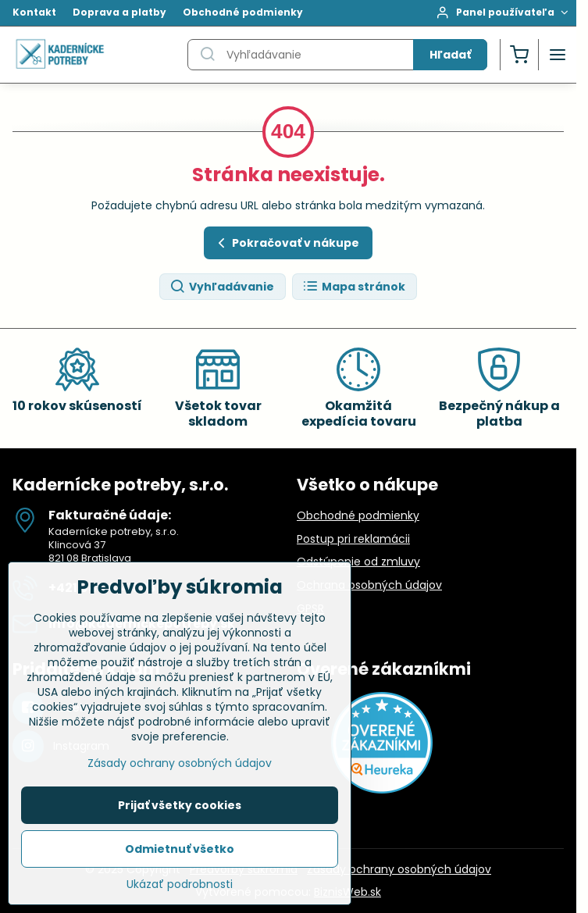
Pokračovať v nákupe (286, 243)
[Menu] (558, 55)
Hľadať (450, 55)
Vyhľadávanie (222, 287)
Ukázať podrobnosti (180, 888)
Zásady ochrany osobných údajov (399, 869)
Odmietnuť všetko (180, 853)
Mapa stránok (354, 287)
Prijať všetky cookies (180, 809)
